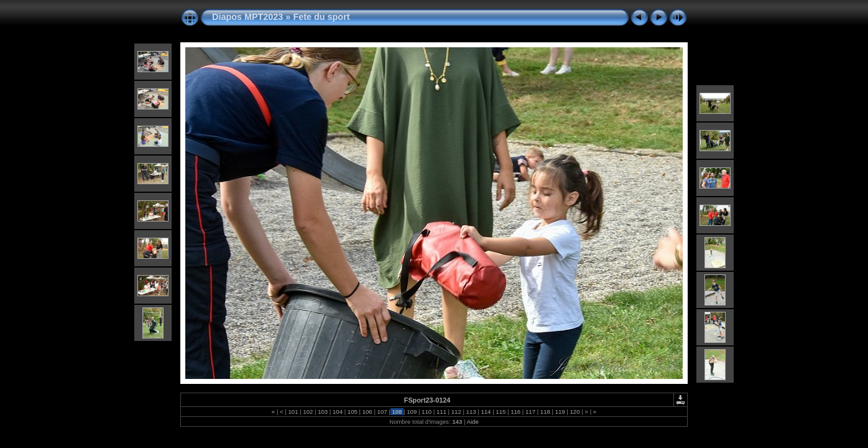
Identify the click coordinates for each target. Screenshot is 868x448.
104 (337, 412)
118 (545, 412)
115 (501, 412)
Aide (473, 422)
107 (382, 412)
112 (456, 412)
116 (515, 412)
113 (471, 412)
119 (560, 412)
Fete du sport (321, 17)
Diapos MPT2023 (247, 17)
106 (367, 412)
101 (293, 412)
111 (441, 412)
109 (412, 412)
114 (486, 412)
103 (323, 412)
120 (575, 412)
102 (308, 412)
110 (426, 412)
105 (352, 412)
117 (530, 412)
